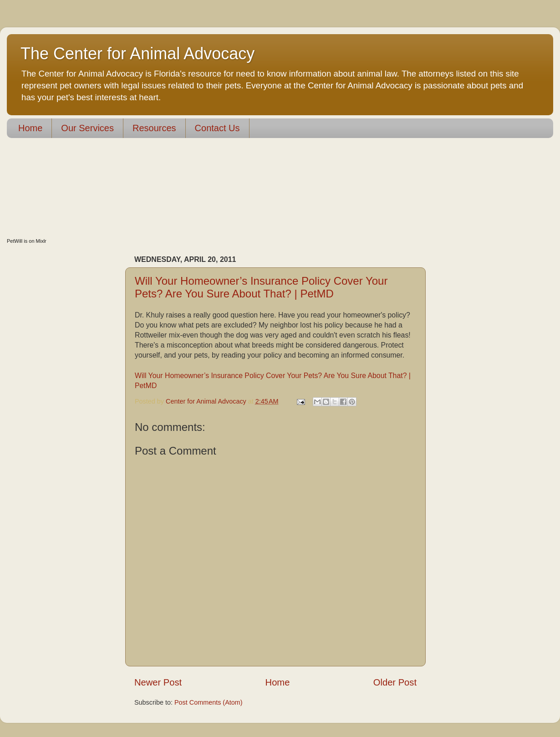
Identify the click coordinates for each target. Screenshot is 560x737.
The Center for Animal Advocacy (137, 54)
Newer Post (158, 682)
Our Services (87, 128)
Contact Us (217, 128)
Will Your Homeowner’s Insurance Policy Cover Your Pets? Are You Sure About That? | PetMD (261, 287)
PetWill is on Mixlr (27, 241)
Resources (154, 128)
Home (30, 128)
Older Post (395, 682)
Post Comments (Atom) (209, 702)
